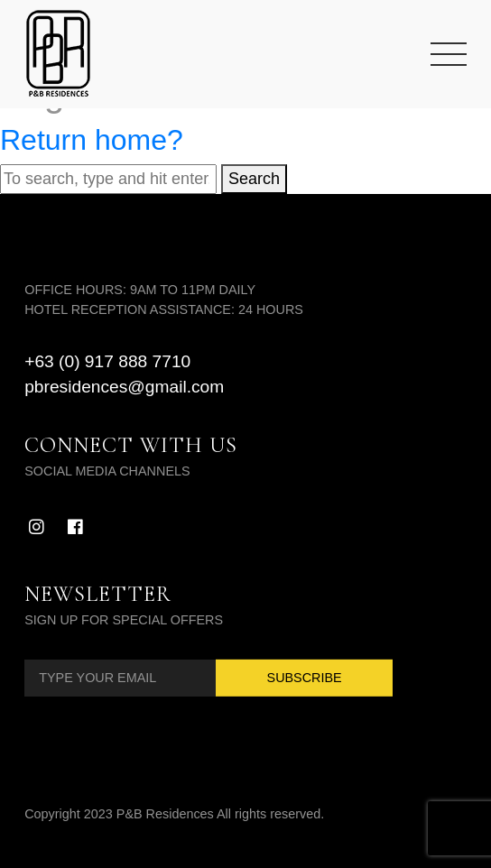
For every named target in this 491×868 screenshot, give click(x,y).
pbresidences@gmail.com (124, 387)
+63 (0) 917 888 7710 (107, 361)
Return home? (92, 140)
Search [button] (254, 179)
